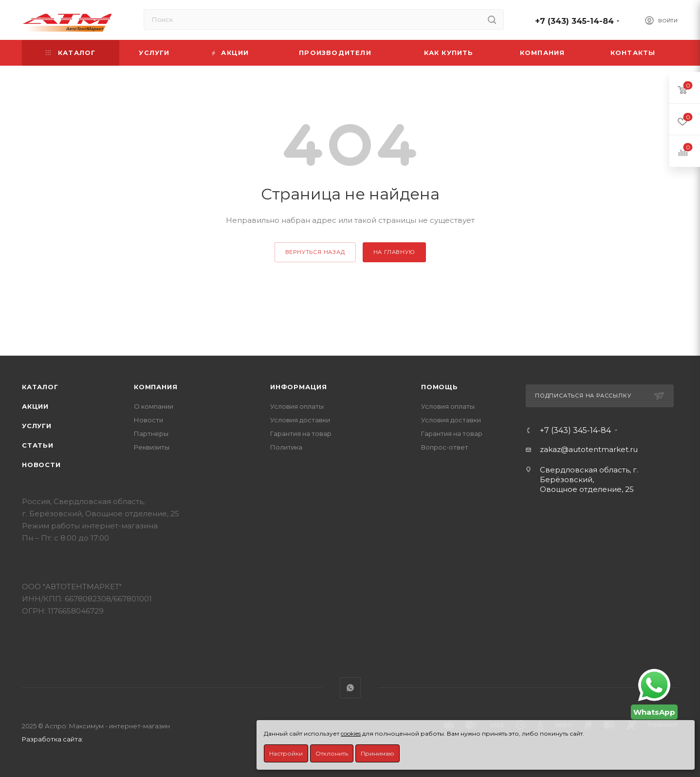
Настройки (286, 753)
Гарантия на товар (301, 434)
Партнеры (151, 434)
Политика (286, 447)
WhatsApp (350, 688)
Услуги (37, 426)
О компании (154, 406)
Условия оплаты (297, 406)
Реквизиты (152, 447)
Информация (299, 387)
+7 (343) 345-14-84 (574, 21)
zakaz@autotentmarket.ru (589, 449)
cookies (351, 733)
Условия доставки (300, 420)
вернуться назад (315, 252)
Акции (35, 406)
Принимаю (378, 753)
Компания (156, 387)
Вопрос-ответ (445, 447)
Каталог (40, 387)
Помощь (440, 387)
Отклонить (332, 753)
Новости (41, 465)
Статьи (38, 445)
